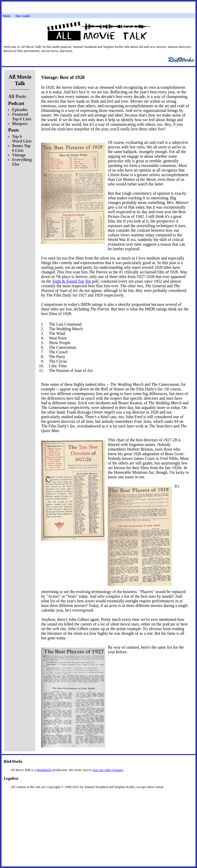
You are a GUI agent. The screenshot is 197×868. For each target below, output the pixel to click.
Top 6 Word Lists (22, 139)
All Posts (17, 96)
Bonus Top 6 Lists (21, 148)
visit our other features (108, 770)
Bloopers (20, 124)
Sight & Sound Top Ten (72, 281)
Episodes (20, 110)
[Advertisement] (98, 797)
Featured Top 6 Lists (22, 117)
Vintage (19, 155)
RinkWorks (44, 770)
